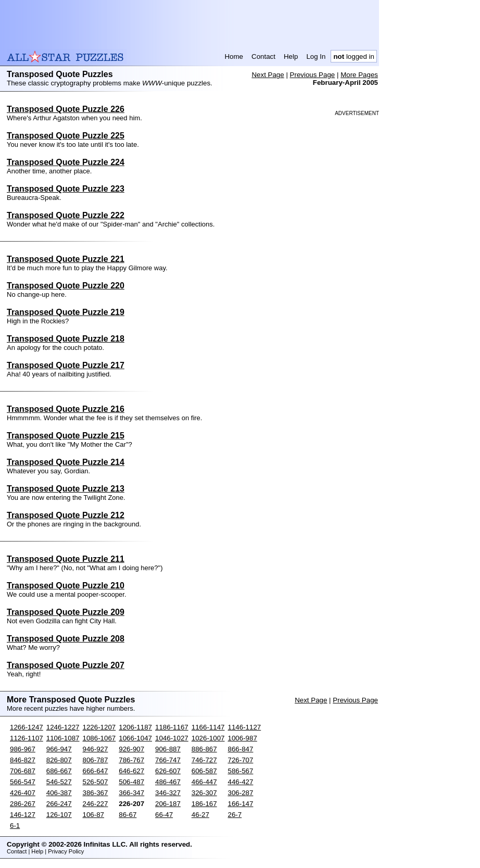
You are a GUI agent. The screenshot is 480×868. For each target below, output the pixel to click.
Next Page (268, 75)
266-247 (59, 804)
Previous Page (313, 75)
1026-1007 (208, 738)
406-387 (59, 793)
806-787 (96, 760)
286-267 (23, 804)
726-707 (241, 760)
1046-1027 (172, 738)
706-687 (23, 771)
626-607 (168, 771)
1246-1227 (63, 727)
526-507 (96, 782)
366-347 (131, 793)
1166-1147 (208, 727)
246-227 (96, 804)
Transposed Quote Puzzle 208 (66, 639)
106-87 (94, 815)
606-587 (204, 771)
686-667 (59, 771)
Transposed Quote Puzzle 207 (66, 665)
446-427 (241, 782)
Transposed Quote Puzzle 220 (66, 286)
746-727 (204, 760)
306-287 (241, 793)
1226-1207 (99, 727)
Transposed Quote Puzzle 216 (66, 409)
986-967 (23, 749)
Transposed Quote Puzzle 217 (66, 365)
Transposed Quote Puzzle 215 (66, 436)
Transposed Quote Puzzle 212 (66, 515)
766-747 (168, 760)
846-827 (23, 760)
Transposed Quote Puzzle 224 (66, 162)
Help (291, 56)
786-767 (131, 760)
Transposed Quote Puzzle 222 (66, 215)
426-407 (23, 793)
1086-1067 (99, 738)
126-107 (59, 815)
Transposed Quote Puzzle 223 (66, 189)
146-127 (23, 815)
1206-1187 (135, 727)
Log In (316, 56)
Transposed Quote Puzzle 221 (66, 259)
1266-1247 (27, 727)
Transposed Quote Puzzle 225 (66, 136)
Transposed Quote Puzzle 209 (66, 612)
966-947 (59, 749)
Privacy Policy (66, 851)
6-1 (15, 826)
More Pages (359, 75)
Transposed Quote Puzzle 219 (66, 312)
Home (234, 56)
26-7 (235, 815)
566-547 (23, 782)
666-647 (96, 771)
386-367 (96, 793)
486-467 (168, 782)
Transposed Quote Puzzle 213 (66, 489)
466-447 (204, 782)
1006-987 (243, 738)
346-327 (168, 793)
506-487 (131, 782)
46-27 (200, 815)
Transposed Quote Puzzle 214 (66, 462)
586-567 (241, 771)
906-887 (168, 749)
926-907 (131, 749)
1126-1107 (27, 738)
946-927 (96, 749)
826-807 (59, 760)
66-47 (164, 815)
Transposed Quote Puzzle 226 (66, 109)
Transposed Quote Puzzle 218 (66, 339)
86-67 (128, 815)
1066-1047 (135, 738)
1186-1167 (172, 727)
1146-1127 (245, 727)
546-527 (59, 782)
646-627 (131, 771)
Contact (263, 56)
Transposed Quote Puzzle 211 (66, 559)
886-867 (204, 749)
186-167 (204, 804)
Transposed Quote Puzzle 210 (66, 586)
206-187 (168, 804)
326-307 (204, 793)
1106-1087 (63, 738)
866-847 (241, 749)
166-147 (241, 804)
